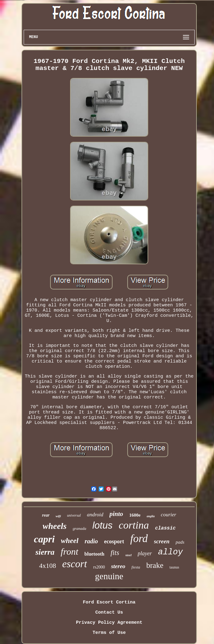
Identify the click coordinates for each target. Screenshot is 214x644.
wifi (58, 516)
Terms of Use (109, 633)
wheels (55, 526)
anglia (151, 516)
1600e (135, 515)
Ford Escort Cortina (109, 602)
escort (75, 564)
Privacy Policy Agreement (109, 623)
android (95, 515)
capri (44, 539)
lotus (102, 525)
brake (155, 565)
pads (180, 542)
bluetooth (95, 554)
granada (79, 528)
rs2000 (99, 567)
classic (165, 528)
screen (162, 541)
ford (139, 539)
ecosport (114, 541)
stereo (118, 566)
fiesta (136, 567)
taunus (174, 567)
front (69, 551)
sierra (45, 552)
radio (91, 541)
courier (168, 515)
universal (74, 515)
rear (46, 515)
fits (115, 553)
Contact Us (109, 613)
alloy (170, 552)
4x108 (48, 566)
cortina (134, 525)
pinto (116, 514)
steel (129, 555)
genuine (109, 576)
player (145, 553)
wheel (70, 541)
